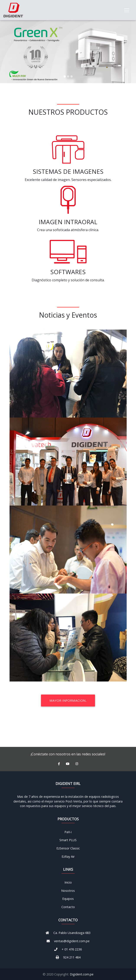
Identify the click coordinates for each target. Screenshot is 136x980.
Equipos (68, 899)
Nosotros (68, 891)
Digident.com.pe (82, 974)
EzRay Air (68, 856)
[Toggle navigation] (127, 11)
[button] (10, 42)
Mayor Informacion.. (68, 700)
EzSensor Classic (68, 848)
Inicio (68, 882)
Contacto (68, 907)
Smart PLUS (68, 840)
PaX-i (68, 832)
